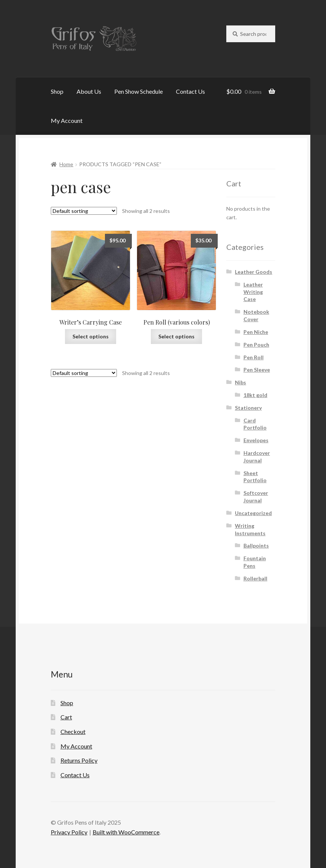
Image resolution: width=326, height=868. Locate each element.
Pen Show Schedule (139, 91)
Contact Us (190, 91)
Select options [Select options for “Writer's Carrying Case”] (91, 336)
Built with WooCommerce (126, 832)
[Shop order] (84, 211)
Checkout (73, 731)
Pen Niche (256, 332)
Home (66, 164)
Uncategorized (253, 513)
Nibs (240, 382)
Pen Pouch (256, 345)
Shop (57, 91)
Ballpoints (256, 545)
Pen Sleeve (257, 370)
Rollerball (255, 578)
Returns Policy (79, 760)
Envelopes (256, 440)
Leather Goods (254, 272)
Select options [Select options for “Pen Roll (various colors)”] (176, 336)
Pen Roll (254, 357)
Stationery (248, 408)
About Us (89, 91)
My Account (67, 120)
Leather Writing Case (253, 292)
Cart (66, 717)
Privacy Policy (69, 832)
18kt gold (255, 395)
